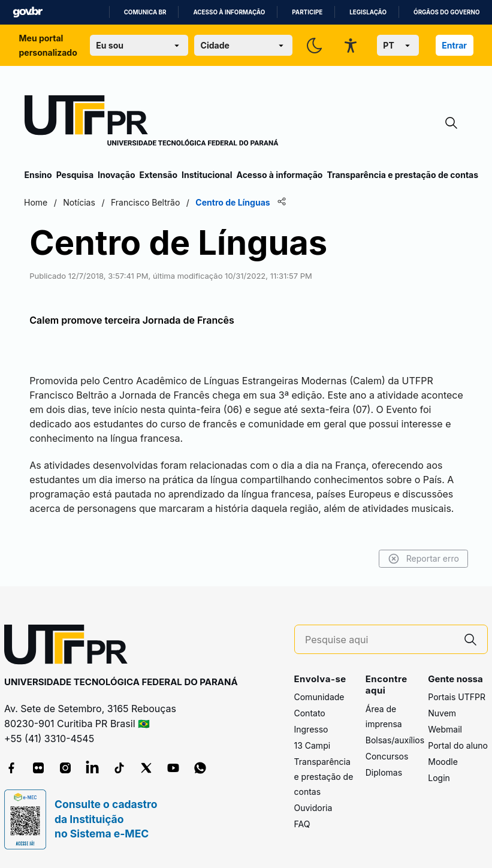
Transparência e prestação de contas (402, 175)
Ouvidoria (313, 808)
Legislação (368, 12)
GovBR (28, 12)
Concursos (387, 756)
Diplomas (384, 772)
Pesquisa (75, 175)
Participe (307, 12)
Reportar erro (423, 559)
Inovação (116, 175)
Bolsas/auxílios (395, 740)
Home (36, 202)
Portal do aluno (458, 745)
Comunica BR (145, 12)
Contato (310, 713)
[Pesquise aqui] (379, 640)
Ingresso (311, 729)
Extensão (159, 175)
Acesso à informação (229, 12)
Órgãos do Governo (446, 12)
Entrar (454, 45)
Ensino (38, 175)
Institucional (207, 175)
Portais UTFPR (457, 697)
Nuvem (442, 713)
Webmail (445, 729)
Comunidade (319, 697)
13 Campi (313, 745)
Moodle (443, 762)
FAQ (302, 824)
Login (439, 778)
